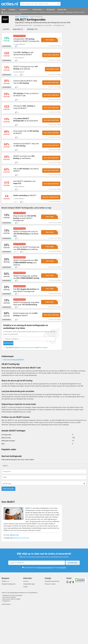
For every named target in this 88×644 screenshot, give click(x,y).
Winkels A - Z (5, 617)
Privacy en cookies (50, 619)
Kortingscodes (24, 17)
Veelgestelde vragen (29, 619)
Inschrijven (39, 379)
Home (17, 17)
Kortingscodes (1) (22, 30)
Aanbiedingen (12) (40, 30)
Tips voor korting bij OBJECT (14, 396)
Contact (25, 622)
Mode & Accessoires (22, 574)
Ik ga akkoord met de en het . (27, 383)
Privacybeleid (44, 383)
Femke (59, 49)
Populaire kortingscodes (9, 619)
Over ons (26, 617)
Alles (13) (8, 30)
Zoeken (58, 4)
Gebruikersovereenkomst (27, 383)
